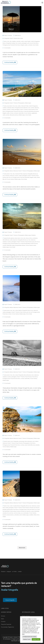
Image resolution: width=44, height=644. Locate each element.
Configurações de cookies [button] (30, 637)
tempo (24, 245)
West (35, 515)
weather (31, 515)
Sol (6, 179)
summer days (17, 513)
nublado (5, 242)
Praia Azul (5, 314)
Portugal (5, 45)
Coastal (15, 506)
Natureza (16, 171)
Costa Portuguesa (35, 41)
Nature (11, 171)
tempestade (18, 245)
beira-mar (6, 41)
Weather (34, 235)
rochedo (30, 45)
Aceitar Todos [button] (36, 639)
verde (8, 115)
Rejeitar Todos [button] (27, 639)
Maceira (26, 108)
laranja (13, 43)
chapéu (14, 41)
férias (4, 43)
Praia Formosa (34, 244)
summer (11, 513)
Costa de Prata (25, 106)
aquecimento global (9, 238)
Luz (37, 174)
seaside (37, 445)
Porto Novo (36, 43)
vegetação (34, 113)
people (4, 509)
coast (11, 506)
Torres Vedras (27, 113)
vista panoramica (14, 115)
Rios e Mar (20, 38)
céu (11, 41)
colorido (18, 41)
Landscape (22, 441)
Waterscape (28, 103)
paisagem (25, 43)
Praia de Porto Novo (15, 45)
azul (8, 106)
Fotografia (7, 38)
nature (37, 441)
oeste (13, 109)
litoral (22, 108)
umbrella (16, 515)
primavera (36, 111)
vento (35, 245)
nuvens (20, 43)
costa (22, 41)
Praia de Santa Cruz (15, 244)
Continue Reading (10, 62)
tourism (5, 515)
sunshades (26, 513)
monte (32, 108)
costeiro (5, 108)
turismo (12, 515)
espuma (25, 174)
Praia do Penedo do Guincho (24, 511)
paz (33, 242)
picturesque (10, 509)
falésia (20, 310)
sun (22, 513)
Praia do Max (13, 511)
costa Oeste (27, 41)
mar (16, 43)
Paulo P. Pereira (8, 35)
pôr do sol (30, 43)
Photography (21, 103)
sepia (13, 245)
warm (21, 515)
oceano (9, 109)
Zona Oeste (36, 45)
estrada (9, 108)
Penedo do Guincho (35, 508)
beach (5, 441)
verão (4, 115)
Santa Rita (21, 113)
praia (9, 45)
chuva (27, 238)
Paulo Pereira (32, 109)
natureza (37, 108)
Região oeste (24, 45)
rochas (12, 113)
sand (26, 445)
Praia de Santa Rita (28, 111)
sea (34, 445)
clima (30, 238)
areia (5, 106)
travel (8, 515)
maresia (7, 176)
